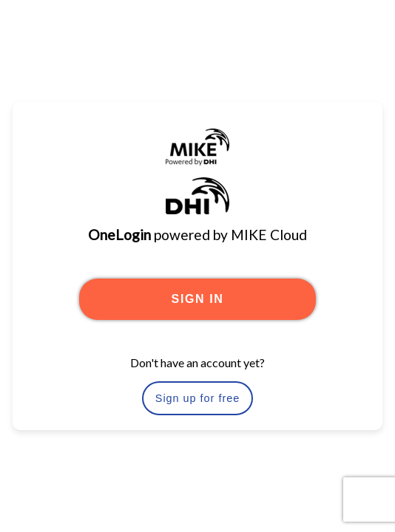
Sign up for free (197, 398)
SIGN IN (198, 299)
